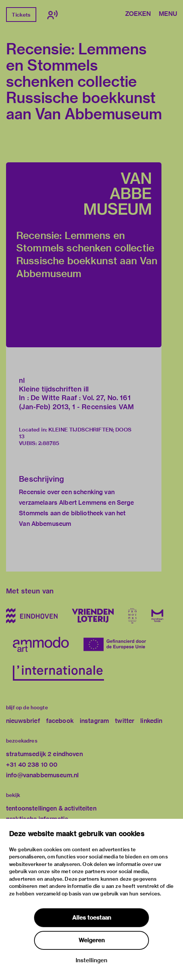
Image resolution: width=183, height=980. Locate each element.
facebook (60, 721)
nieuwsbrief (23, 721)
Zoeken (138, 14)
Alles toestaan (92, 918)
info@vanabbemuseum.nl (42, 775)
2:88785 (49, 443)
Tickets (21, 15)
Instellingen (91, 960)
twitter (125, 721)
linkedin (151, 721)
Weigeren (92, 940)
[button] (84, 255)
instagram (94, 721)
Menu (168, 14)
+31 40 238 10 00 (32, 765)
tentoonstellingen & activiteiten (51, 808)
